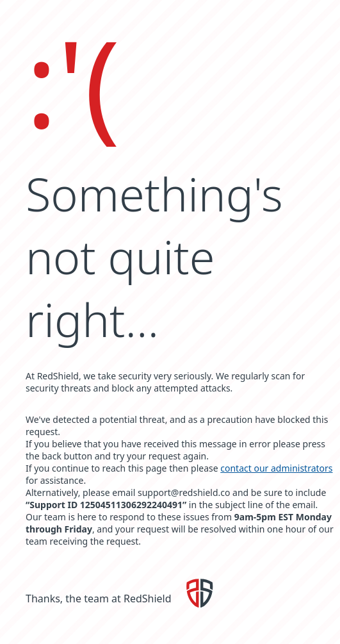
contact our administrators (276, 468)
